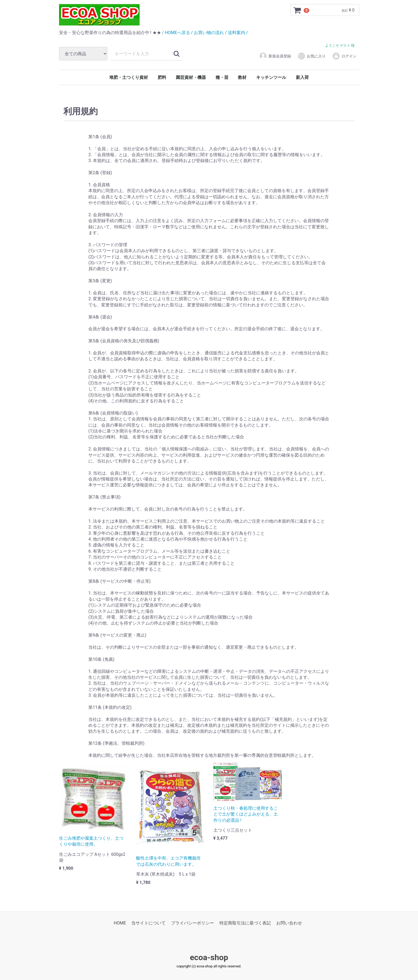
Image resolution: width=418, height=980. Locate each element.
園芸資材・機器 (191, 77)
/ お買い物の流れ (208, 33)
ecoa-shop (209, 958)
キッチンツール (271, 77)
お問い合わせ (289, 923)
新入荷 (302, 77)
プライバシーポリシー (192, 923)
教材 (242, 77)
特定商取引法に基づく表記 (245, 923)
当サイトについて (148, 923)
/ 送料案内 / (236, 33)
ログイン (344, 56)
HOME (120, 923)
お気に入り (312, 56)
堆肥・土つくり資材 (129, 77)
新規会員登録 (275, 56)
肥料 (162, 77)
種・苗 (222, 77)
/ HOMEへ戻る (176, 33)
